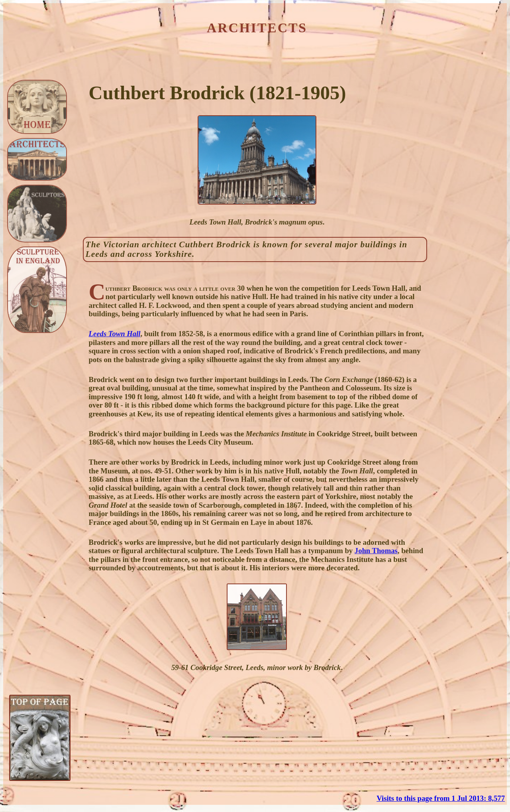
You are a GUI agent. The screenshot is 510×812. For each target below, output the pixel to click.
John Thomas (376, 551)
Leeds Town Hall (115, 334)
